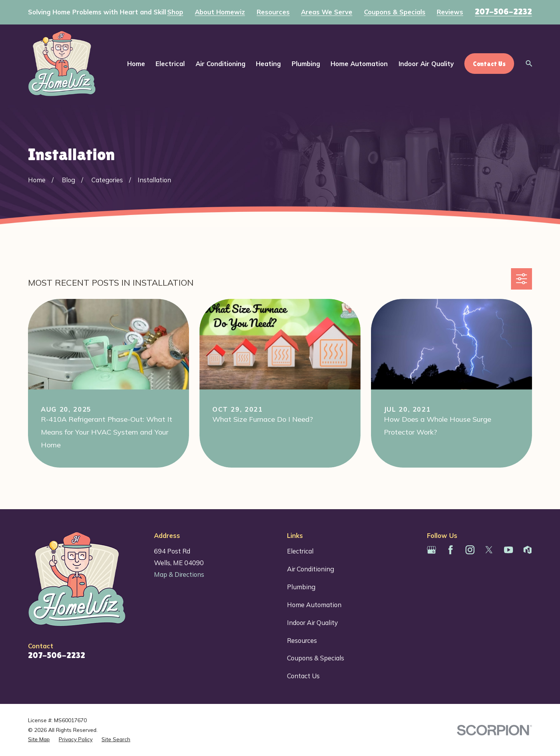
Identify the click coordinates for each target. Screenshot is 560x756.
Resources (273, 12)
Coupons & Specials (395, 12)
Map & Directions (179, 574)
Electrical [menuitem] (170, 64)
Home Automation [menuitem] (359, 64)
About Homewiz (220, 12)
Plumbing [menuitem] (306, 64)
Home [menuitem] (136, 64)
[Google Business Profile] (431, 550)
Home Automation (314, 605)
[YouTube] (508, 550)
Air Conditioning (311, 569)
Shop (175, 12)
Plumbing (301, 587)
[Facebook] (451, 550)
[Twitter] (489, 550)
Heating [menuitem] (268, 64)
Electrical (300, 551)
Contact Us (303, 676)
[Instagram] (470, 550)
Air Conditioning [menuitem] (220, 64)
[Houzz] (528, 550)
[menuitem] (39, 739)
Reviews (450, 12)
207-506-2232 (503, 12)
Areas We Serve (327, 12)
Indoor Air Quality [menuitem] (426, 64)
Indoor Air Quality (312, 622)
